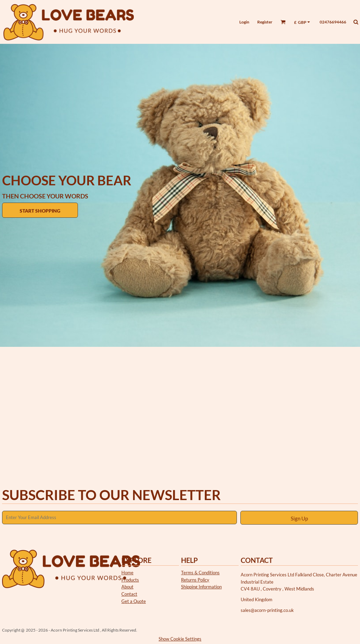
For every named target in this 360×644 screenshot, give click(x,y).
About (127, 587)
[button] (283, 22)
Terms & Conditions (200, 573)
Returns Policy (195, 580)
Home (127, 573)
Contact (129, 594)
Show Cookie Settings (180, 639)
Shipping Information (201, 587)
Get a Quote (134, 601)
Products (130, 580)
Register (265, 22)
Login (244, 22)
